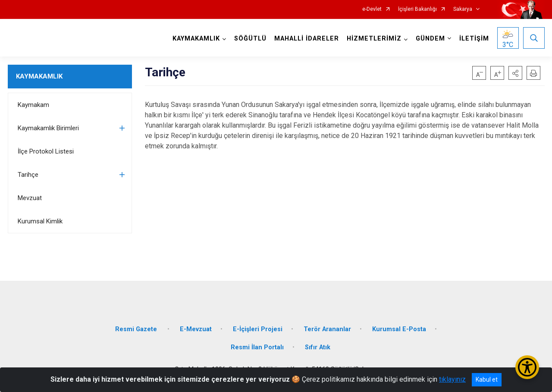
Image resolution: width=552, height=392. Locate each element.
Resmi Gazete (137, 329)
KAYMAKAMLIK (39, 76)
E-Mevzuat (196, 329)
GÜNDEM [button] (430, 39)
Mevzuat (30, 198)
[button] (515, 73)
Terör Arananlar (327, 329)
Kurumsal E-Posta (399, 329)
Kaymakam (33, 105)
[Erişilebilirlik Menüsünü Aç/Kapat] (527, 367)
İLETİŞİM (474, 39)
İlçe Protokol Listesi (46, 151)
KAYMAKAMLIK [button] (196, 39)
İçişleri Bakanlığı (417, 9)
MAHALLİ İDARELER (307, 39)
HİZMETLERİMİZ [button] (374, 39)
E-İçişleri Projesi (258, 329)
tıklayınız (452, 379)
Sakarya (463, 9)
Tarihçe (28, 175)
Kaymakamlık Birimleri (48, 128)
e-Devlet (372, 9)
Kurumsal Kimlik (40, 221)
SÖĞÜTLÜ (250, 39)
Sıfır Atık (318, 347)
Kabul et (487, 379)
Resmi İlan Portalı (257, 347)
